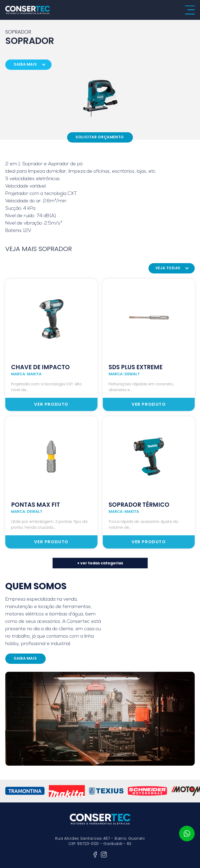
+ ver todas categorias (100, 563)
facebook (95, 855)
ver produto (51, 404)
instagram (104, 855)
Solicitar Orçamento (100, 137)
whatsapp (187, 834)
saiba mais (25, 64)
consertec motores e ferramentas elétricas (28, 10)
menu (190, 10)
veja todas (168, 268)
